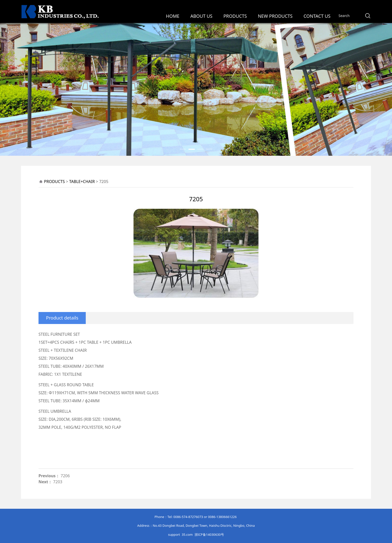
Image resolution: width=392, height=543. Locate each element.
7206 (65, 476)
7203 (58, 482)
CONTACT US (317, 16)
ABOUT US (201, 16)
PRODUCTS (235, 16)
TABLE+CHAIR (82, 181)
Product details (62, 318)
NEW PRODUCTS (275, 16)
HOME (173, 16)
